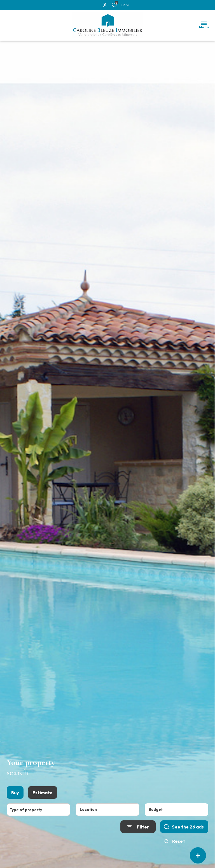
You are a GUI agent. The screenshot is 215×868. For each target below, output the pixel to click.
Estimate (43, 794)
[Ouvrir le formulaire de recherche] (138, 828)
